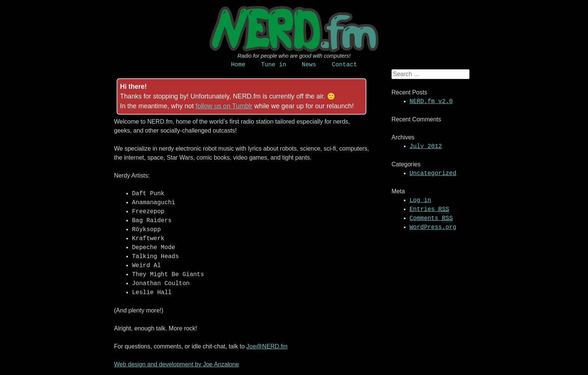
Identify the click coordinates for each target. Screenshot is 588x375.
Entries (429, 210)
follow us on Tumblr (224, 106)
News (309, 65)
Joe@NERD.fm (267, 346)
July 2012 (426, 146)
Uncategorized (433, 173)
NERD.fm (294, 29)
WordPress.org (433, 227)
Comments (431, 219)
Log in (420, 200)
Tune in (274, 65)
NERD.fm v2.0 (431, 102)
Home (238, 65)
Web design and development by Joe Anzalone (176, 364)
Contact (344, 65)
